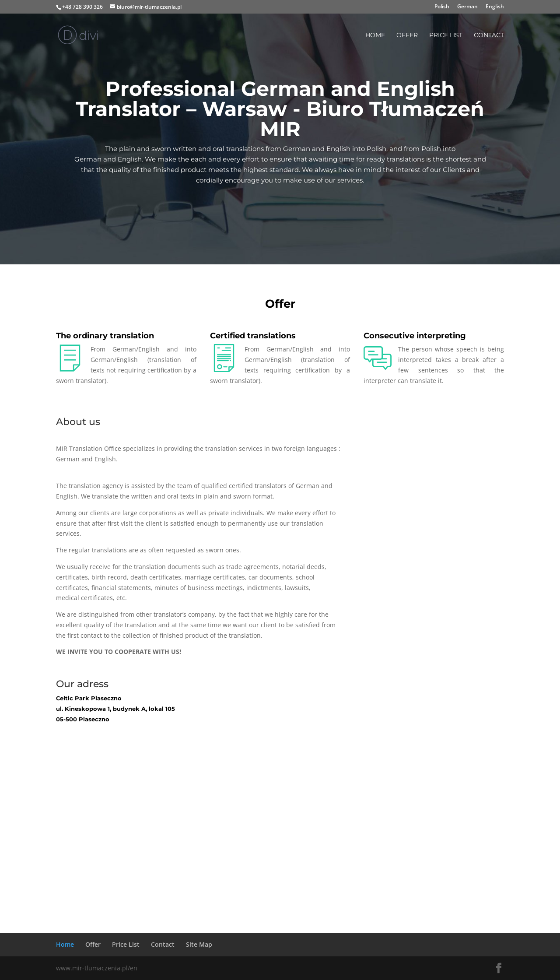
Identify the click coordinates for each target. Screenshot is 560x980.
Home (375, 35)
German (467, 7)
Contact (489, 35)
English (495, 7)
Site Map (199, 944)
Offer (407, 35)
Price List (446, 35)
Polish (442, 7)
